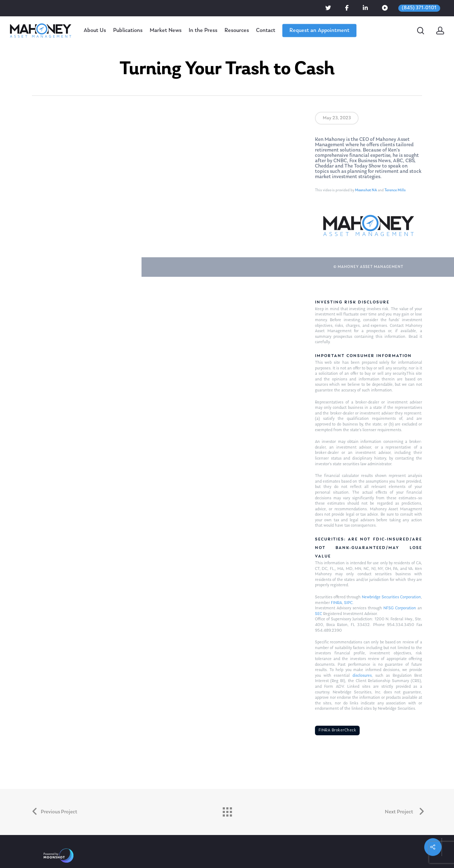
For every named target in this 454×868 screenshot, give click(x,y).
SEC (319, 614)
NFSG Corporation (400, 608)
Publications (128, 31)
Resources (237, 31)
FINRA (336, 603)
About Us (95, 31)
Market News (166, 31)
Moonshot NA (366, 190)
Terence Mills (395, 190)
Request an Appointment (319, 31)
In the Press (203, 31)
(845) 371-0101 (419, 8)
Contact (266, 31)
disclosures (362, 676)
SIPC (348, 603)
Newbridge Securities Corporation (391, 597)
